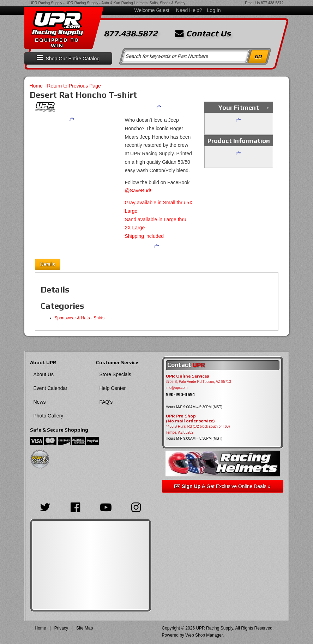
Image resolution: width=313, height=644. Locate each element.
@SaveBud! (138, 191)
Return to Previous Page (74, 86)
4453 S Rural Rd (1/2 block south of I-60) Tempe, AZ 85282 (198, 429)
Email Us (252, 3)
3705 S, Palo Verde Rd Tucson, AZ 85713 (198, 382)
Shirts (99, 318)
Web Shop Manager (204, 635)
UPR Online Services (187, 376)
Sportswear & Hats (72, 318)
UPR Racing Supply (46, 3)
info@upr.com (177, 388)
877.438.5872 (272, 3)
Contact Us (203, 34)
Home (36, 86)
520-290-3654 (180, 394)
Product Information (239, 141)
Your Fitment (239, 107)
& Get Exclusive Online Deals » (222, 486)
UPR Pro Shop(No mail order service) (190, 419)
